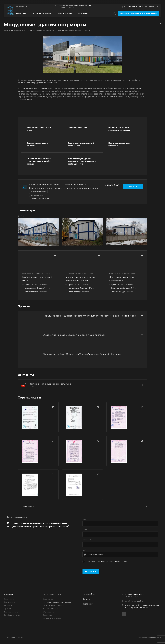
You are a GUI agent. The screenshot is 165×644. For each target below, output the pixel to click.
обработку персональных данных (113, 562)
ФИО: (85, 519)
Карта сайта (88, 604)
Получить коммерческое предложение (138, 13)
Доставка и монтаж (11, 612)
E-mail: (86, 530)
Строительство (49, 599)
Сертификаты (9, 602)
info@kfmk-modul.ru (134, 601)
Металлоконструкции (52, 618)
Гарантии (8, 609)
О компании (9, 599)
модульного (35, 88)
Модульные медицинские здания (57, 602)
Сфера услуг (48, 615)
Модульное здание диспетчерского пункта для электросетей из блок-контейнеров (89, 316)
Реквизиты (8, 605)
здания (44, 88)
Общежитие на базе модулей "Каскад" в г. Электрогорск (74, 335)
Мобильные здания (51, 609)
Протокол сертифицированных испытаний (50, 384)
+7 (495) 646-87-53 (133, 7)
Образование (49, 612)
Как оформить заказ (12, 615)
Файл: (85, 550)
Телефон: (87, 540)
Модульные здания (52, 594)
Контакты (87, 599)
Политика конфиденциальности (148, 638)
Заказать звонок (151, 6)
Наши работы (89, 594)
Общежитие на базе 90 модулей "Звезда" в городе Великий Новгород (82, 354)
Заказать (133, 187)
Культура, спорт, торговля (54, 605)
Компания (8, 594)
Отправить (91, 571)
